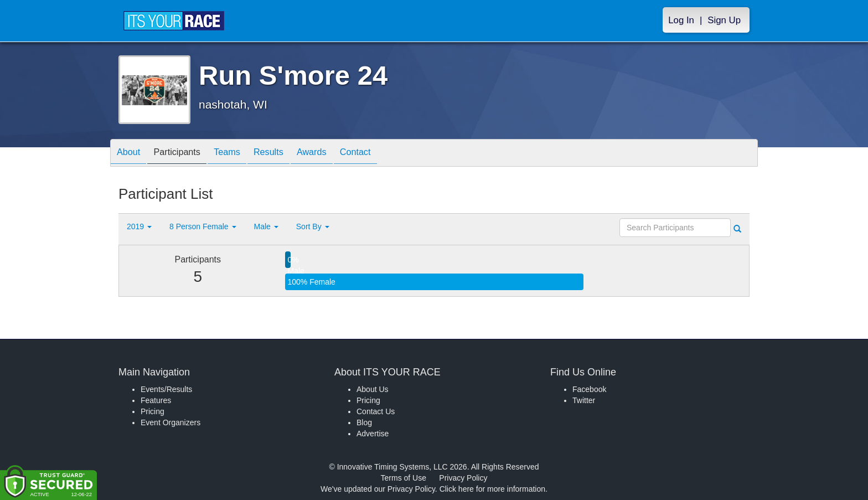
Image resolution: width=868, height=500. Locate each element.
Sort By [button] (313, 226)
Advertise (373, 434)
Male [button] (266, 226)
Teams (241, 154)
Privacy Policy (463, 478)
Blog (364, 422)
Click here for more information (492, 489)
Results (288, 154)
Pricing (153, 411)
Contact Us (376, 411)
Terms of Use (404, 478)
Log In (681, 20)
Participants (185, 154)
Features (156, 400)
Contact (386, 154)
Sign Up (724, 20)
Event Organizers (170, 422)
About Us (373, 389)
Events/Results (166, 389)
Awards (337, 154)
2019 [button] (139, 226)
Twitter (584, 400)
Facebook (589, 389)
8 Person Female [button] (203, 226)
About (131, 154)
